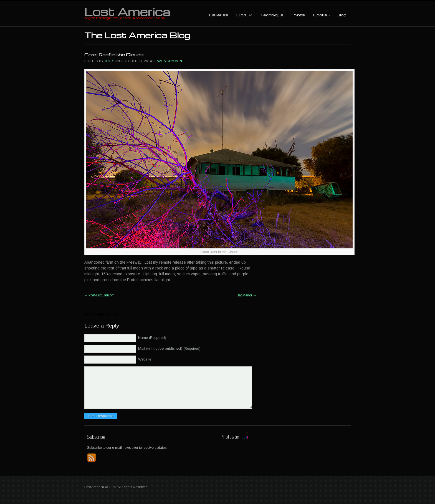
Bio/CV (244, 15)
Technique (272, 15)
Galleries (219, 15)
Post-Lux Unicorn (99, 295)
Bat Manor (246, 295)
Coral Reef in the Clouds (114, 55)
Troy (109, 61)
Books (320, 15)
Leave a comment (168, 61)
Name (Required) (152, 338)
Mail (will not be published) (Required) (169, 348)
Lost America (127, 12)
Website (145, 359)
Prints (298, 15)
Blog (342, 15)
